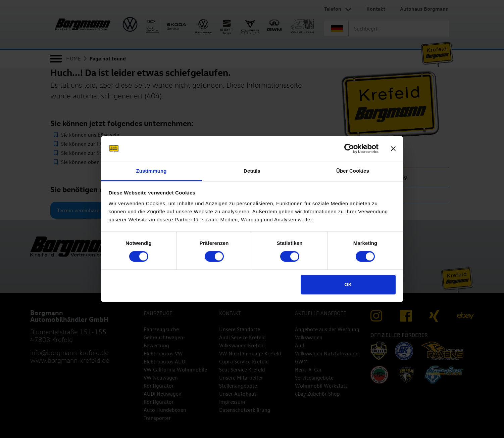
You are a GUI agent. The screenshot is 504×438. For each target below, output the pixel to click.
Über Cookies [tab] (353, 171)
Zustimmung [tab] (152, 171)
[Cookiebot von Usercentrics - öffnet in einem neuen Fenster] (349, 149)
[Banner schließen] (393, 149)
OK (348, 284)
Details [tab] (252, 171)
